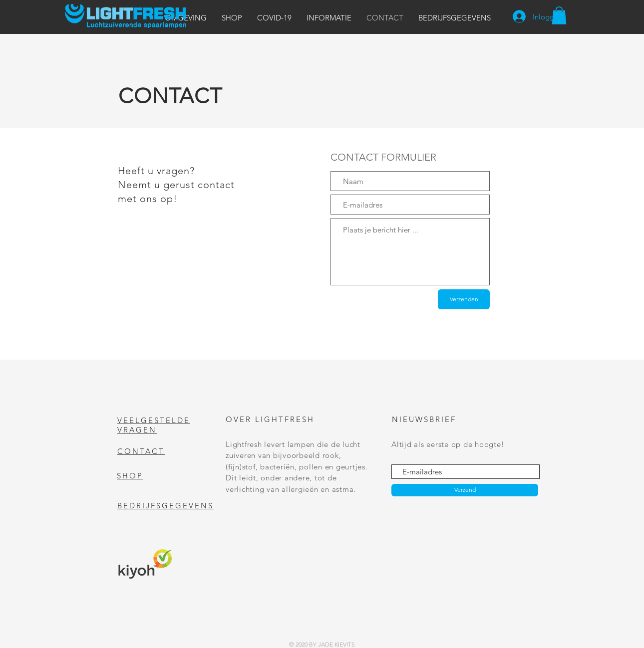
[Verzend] (465, 490)
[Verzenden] (464, 299)
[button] (186, 18)
